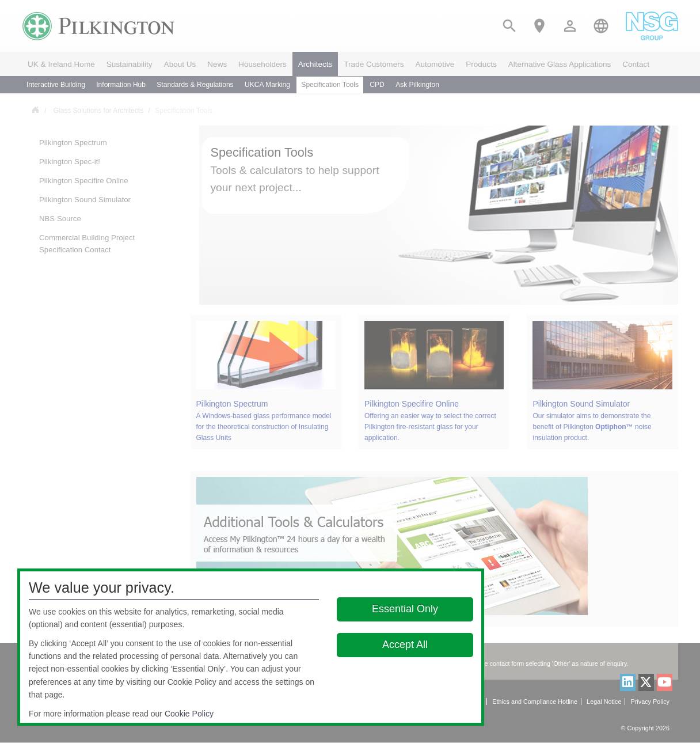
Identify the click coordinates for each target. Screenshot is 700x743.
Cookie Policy (189, 714)
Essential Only (405, 609)
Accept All (405, 645)
